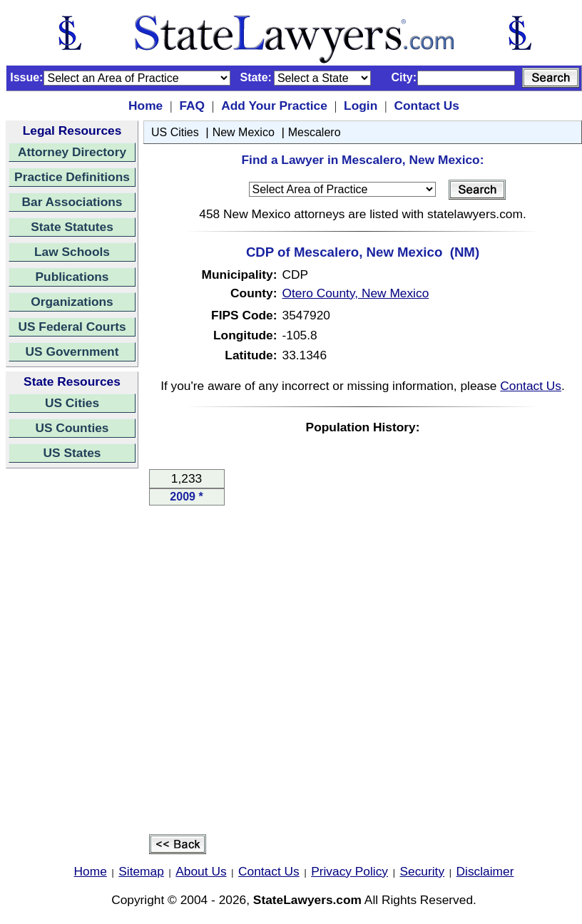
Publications (72, 277)
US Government (72, 351)
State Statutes (72, 227)
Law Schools (72, 252)
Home (145, 106)
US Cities (72, 403)
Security (423, 871)
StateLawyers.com (307, 900)
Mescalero (315, 132)
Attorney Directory (72, 152)
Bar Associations (72, 202)
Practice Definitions (72, 177)
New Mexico (244, 132)
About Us (201, 871)
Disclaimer (485, 871)
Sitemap (141, 871)
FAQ (192, 106)
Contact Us (426, 106)
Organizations (72, 302)
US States (72, 453)
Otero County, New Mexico (356, 293)
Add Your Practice (274, 106)
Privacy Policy (349, 871)
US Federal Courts (72, 327)
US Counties (72, 428)
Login (361, 106)
